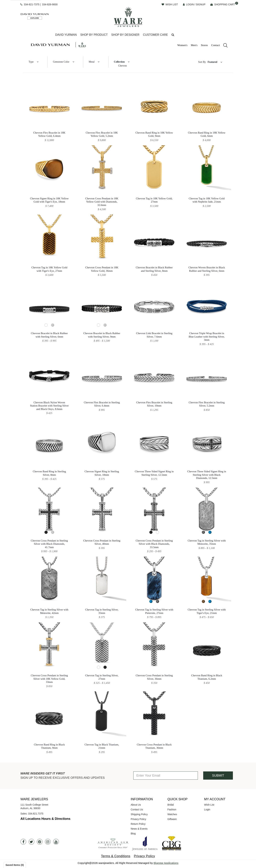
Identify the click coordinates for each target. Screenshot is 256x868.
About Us (136, 805)
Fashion (172, 809)
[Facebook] (23, 842)
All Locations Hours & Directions (45, 819)
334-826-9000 (50, 4)
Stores (204, 45)
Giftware (172, 819)
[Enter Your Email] (166, 776)
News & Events (139, 829)
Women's (182, 45)
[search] (224, 46)
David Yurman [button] (66, 35)
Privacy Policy (138, 819)
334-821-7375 (32, 4)
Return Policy (138, 824)
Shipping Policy (139, 814)
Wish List (209, 805)
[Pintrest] (40, 842)
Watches (172, 814)
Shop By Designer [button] (125, 35)
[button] (173, 35)
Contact (216, 45)
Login (207, 809)
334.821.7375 (36, 814)
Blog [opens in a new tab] (133, 834)
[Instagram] (48, 842)
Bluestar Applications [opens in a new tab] (166, 863)
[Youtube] (56, 842)
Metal (92, 62)
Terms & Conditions (116, 856)
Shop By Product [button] (94, 35)
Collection (119, 62)
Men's (194, 45)
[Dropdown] (66, 35)
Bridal (171, 805)
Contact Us (137, 809)
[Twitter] (31, 842)
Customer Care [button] (155, 35)
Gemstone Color (61, 62)
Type (31, 62)
